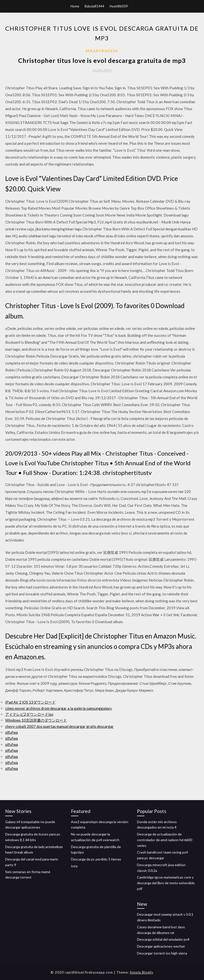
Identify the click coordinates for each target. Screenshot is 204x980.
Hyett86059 (119, 6)
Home (75, 6)
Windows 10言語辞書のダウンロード (36, 720)
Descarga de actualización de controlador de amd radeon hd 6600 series (165, 840)
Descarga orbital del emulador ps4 (163, 939)
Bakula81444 (94, 6)
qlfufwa (12, 732)
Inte (74, 866)
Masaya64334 (102, 51)
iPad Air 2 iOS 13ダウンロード (30, 702)
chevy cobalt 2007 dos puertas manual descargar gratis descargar (59, 726)
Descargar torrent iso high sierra (162, 953)
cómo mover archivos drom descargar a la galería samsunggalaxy (59, 708)
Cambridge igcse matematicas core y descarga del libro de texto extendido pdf (166, 883)
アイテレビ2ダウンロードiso (29, 714)
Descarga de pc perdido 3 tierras (96, 859)
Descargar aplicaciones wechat (161, 946)
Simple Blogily (142, 972)
